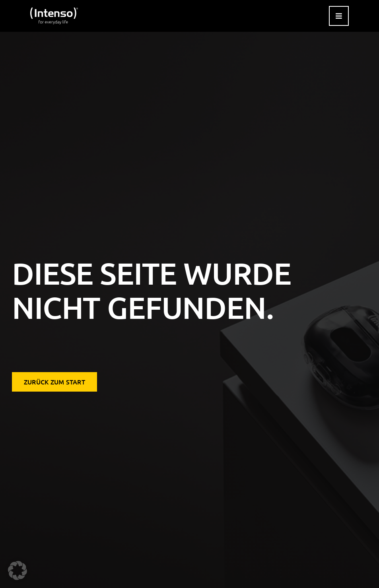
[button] (17, 571)
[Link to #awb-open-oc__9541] (339, 16)
